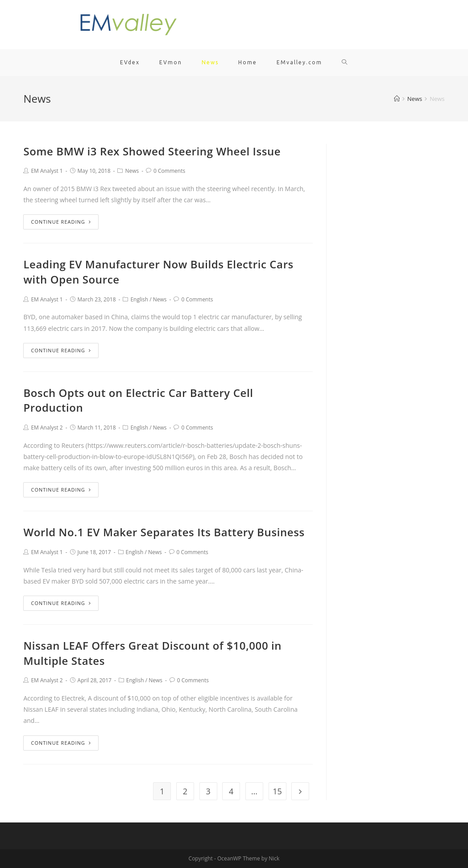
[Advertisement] (392, 278)
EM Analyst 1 (47, 171)
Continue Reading (61, 222)
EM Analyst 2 (47, 428)
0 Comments (169, 171)
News (132, 171)
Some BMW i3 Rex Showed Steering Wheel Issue (152, 151)
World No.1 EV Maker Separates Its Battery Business (164, 532)
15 (277, 791)
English (139, 299)
